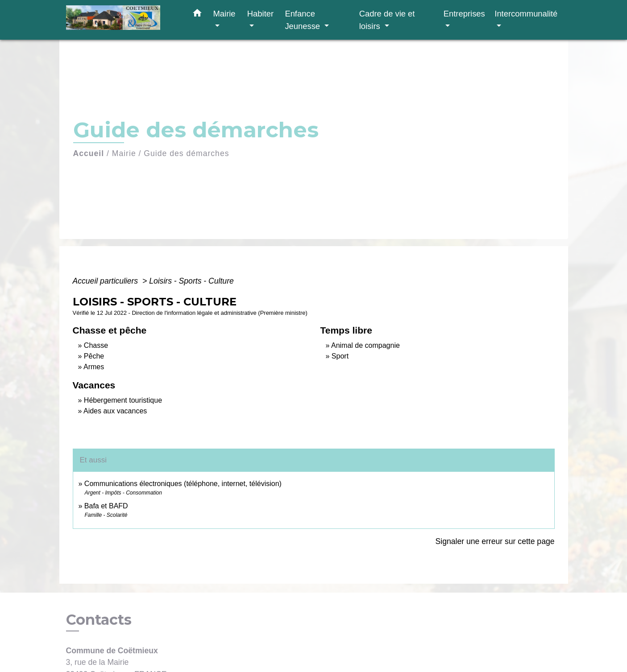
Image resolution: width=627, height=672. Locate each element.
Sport (340, 356)
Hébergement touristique (123, 400)
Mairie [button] (224, 14)
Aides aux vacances (115, 411)
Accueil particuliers (107, 281)
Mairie (124, 153)
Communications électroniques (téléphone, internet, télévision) (183, 484)
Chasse (96, 345)
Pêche (94, 356)
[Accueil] (122, 20)
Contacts (99, 620)
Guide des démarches (186, 153)
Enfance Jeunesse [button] (303, 20)
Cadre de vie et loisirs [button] (387, 20)
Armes (94, 367)
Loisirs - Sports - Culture (191, 281)
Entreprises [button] (464, 14)
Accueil (89, 153)
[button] (197, 15)
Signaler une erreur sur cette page (495, 541)
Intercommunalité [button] (526, 14)
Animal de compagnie (365, 345)
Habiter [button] (260, 14)
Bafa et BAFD (106, 506)
